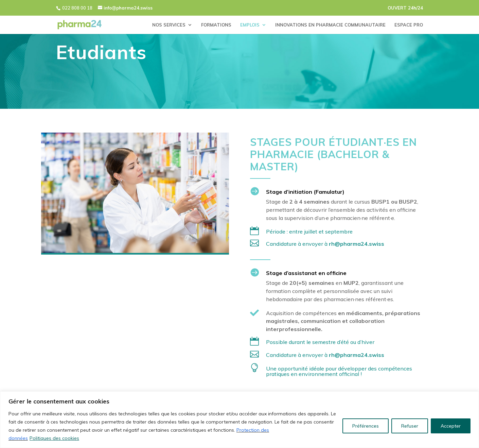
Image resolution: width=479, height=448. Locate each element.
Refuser (410, 426)
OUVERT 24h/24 (405, 8)
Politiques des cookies (54, 438)
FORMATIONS (216, 25)
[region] (239, 420)
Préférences (366, 426)
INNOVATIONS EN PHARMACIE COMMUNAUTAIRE (330, 25)
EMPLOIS (250, 25)
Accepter (451, 426)
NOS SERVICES (169, 25)
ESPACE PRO (409, 25)
